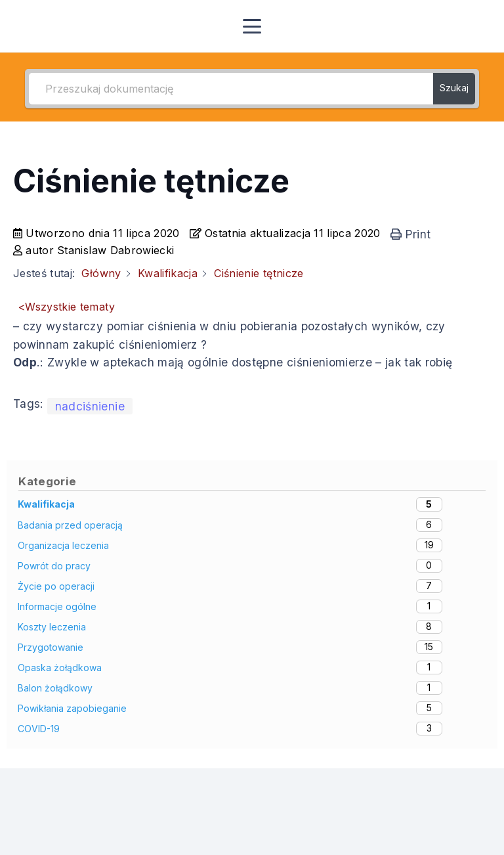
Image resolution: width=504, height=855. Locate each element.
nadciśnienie (90, 406)
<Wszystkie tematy (67, 307)
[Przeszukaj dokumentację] (231, 89)
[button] (252, 26)
